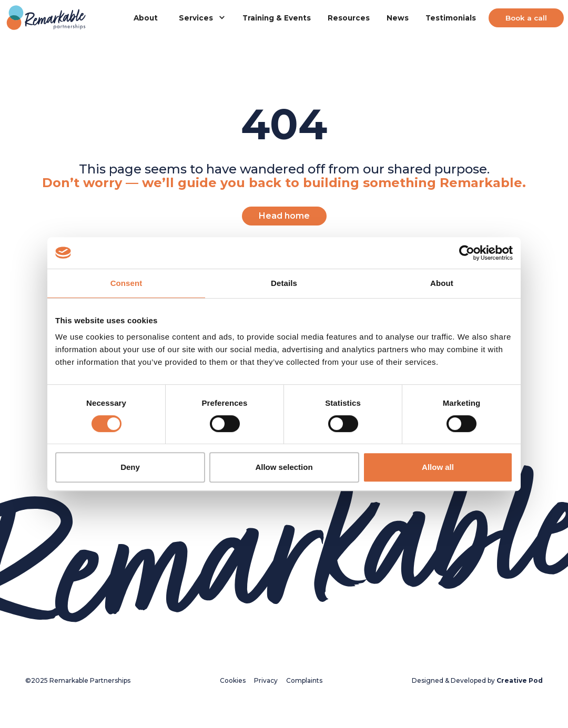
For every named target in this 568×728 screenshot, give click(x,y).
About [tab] (442, 283)
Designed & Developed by (477, 680)
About (146, 18)
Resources (349, 18)
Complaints (304, 680)
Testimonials (451, 18)
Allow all (438, 467)
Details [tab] (284, 283)
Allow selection (284, 467)
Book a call (526, 18)
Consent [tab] (126, 283)
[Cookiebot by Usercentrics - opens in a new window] (467, 253)
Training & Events (277, 18)
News (398, 18)
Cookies (233, 680)
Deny (130, 467)
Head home (284, 216)
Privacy (266, 680)
